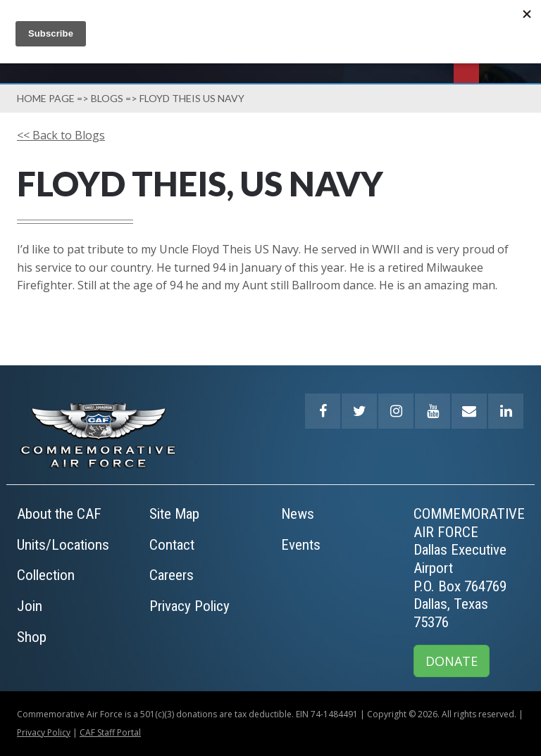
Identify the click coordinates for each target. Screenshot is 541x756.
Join (30, 606)
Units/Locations (63, 545)
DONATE (452, 661)
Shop (32, 637)
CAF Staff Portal (110, 732)
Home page (46, 98)
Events (301, 545)
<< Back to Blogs (61, 135)
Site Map (174, 514)
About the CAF (59, 514)
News (298, 514)
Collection (46, 575)
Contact (172, 545)
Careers (172, 575)
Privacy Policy (189, 606)
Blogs (107, 98)
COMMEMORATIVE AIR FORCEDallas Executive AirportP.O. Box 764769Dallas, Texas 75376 (469, 568)
